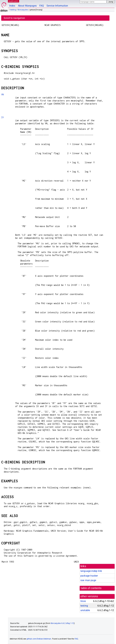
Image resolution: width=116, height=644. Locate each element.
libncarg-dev (23, 10)
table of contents (91, 588)
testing (13, 10)
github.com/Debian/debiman (39, 639)
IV (2, 117)
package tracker (89, 576)
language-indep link (91, 571)
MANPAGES (14, 1)
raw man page (88, 580)
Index (12, 6)
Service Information (57, 6)
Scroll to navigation (14, 18)
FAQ (42, 6)
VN (2, 94)
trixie (83, 601)
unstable (85, 610)
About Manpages (27, 6)
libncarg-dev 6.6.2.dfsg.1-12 (62, 623)
